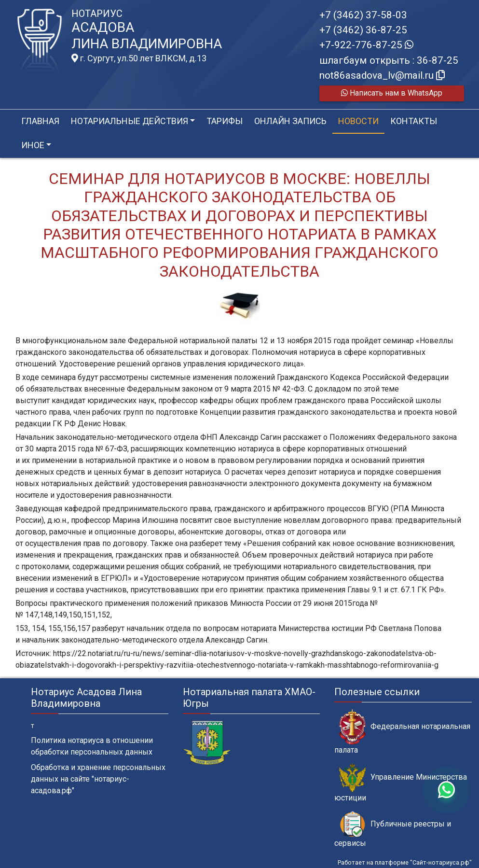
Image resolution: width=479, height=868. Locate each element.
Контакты (414, 121)
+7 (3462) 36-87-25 (363, 30)
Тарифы (225, 121)
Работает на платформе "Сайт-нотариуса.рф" (405, 862)
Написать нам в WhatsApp (392, 93)
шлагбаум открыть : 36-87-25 (389, 60)
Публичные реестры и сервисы (393, 829)
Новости (358, 121)
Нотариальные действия (130, 121)
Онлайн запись (290, 121)
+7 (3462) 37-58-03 (363, 15)
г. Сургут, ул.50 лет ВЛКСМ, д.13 (139, 58)
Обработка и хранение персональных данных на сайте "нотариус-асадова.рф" (98, 779)
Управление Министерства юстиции (401, 783)
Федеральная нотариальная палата (402, 732)
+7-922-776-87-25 (366, 45)
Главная (40, 121)
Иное (33, 145)
